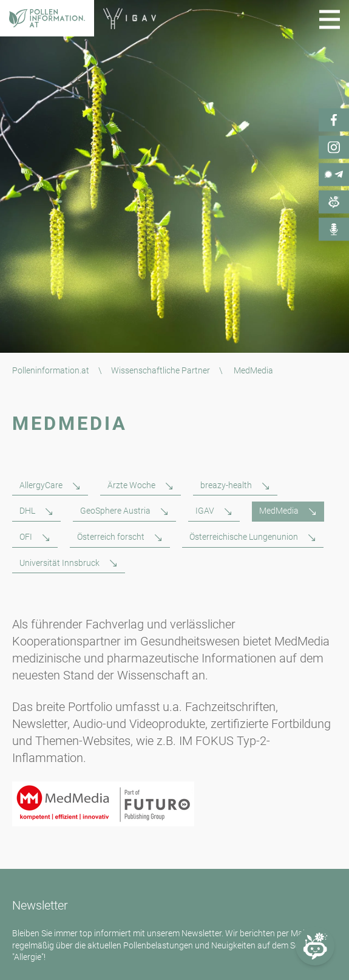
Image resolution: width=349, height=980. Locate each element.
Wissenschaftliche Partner (161, 370)
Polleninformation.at (51, 370)
